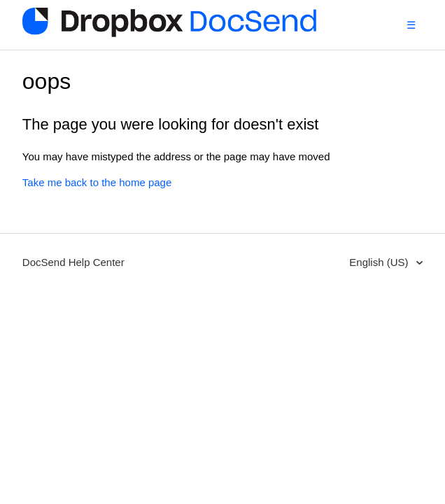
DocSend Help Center (73, 262)
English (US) (380, 262)
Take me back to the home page (97, 182)
